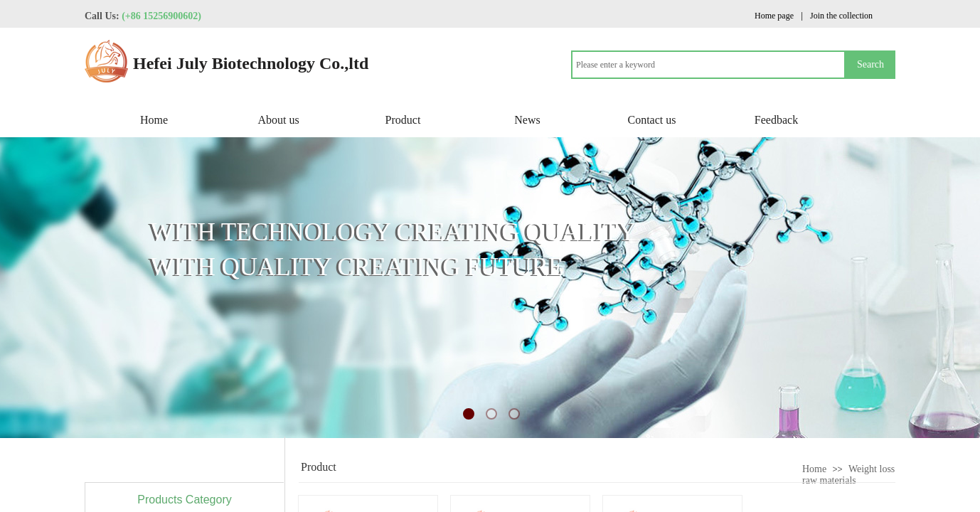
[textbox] (708, 65)
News (527, 120)
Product (403, 120)
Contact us (652, 120)
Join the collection (841, 16)
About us (278, 120)
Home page (774, 16)
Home (154, 120)
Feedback (776, 120)
